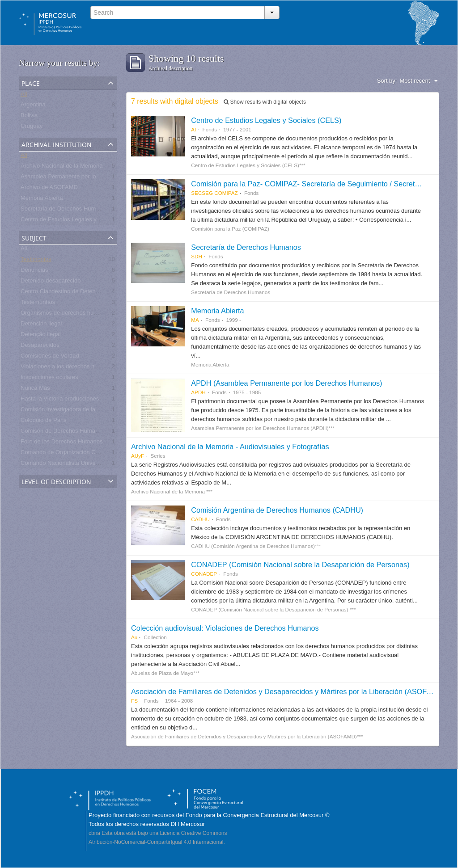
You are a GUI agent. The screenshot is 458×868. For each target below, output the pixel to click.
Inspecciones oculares (49, 379)
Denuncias (34, 272)
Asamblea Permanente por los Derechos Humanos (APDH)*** (100, 178)
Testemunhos (38, 304)
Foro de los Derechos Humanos (62, 443)
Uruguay (32, 128)
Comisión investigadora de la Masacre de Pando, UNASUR (97, 411)
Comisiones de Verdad (50, 357)
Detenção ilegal (41, 336)
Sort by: (387, 81)
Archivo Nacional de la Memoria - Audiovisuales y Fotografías (230, 447)
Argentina (33, 106)
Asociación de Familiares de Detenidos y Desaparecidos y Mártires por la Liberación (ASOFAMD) (288, 691)
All (24, 95)
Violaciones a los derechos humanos (68, 368)
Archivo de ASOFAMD (49, 189)
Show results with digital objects (265, 102)
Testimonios (36, 261)
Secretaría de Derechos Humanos (246, 247)
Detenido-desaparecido (51, 282)
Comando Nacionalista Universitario (67, 465)
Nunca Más (35, 390)
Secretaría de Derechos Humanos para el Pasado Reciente (97, 210)
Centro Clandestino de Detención (64, 293)
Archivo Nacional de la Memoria (62, 167)
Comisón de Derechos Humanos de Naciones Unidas (89, 432)
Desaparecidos (40, 347)
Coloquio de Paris (44, 422)
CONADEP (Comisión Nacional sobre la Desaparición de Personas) (300, 565)
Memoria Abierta (42, 200)
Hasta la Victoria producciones (60, 400)
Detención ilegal (41, 325)
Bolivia (29, 117)
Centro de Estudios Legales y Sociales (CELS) (266, 120)
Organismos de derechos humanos (66, 314)
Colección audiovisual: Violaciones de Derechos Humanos (225, 628)
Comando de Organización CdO (62, 454)
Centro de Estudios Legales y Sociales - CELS (81, 221)
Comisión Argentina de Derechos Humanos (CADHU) (277, 510)
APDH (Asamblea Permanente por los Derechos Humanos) (286, 383)
